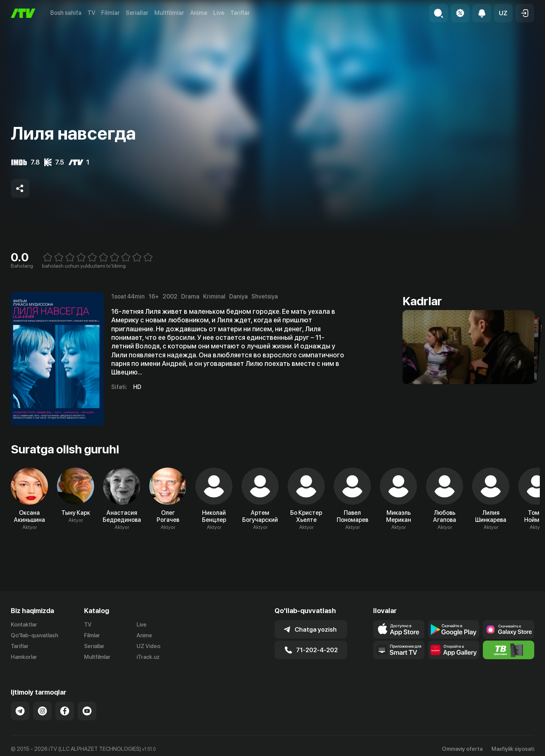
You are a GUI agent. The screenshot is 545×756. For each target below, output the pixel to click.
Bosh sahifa (66, 13)
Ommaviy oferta (462, 749)
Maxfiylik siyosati (513, 749)
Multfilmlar (169, 13)
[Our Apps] (399, 650)
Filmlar (110, 13)
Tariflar (240, 13)
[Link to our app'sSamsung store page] (508, 629)
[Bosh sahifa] (23, 13)
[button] (503, 13)
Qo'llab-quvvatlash (34, 635)
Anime (199, 13)
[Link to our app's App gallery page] (454, 650)
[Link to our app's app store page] (399, 629)
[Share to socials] (20, 188)
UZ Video (148, 646)
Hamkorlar (24, 657)
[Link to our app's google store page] (454, 629)
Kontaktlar (24, 625)
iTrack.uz (148, 657)
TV (91, 13)
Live (219, 13)
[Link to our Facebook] (65, 711)
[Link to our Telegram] (20, 711)
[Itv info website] (508, 650)
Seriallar (137, 13)
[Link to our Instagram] (42, 711)
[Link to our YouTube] (87, 711)
